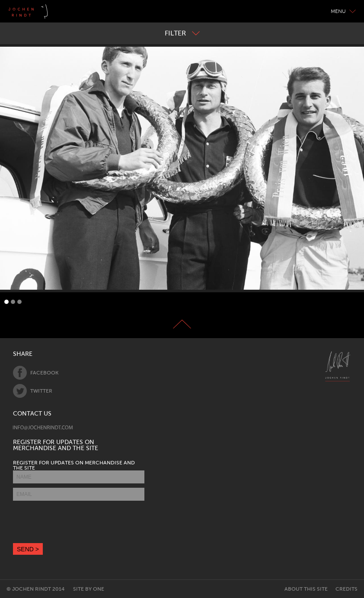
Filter (182, 33)
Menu (343, 11)
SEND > (28, 549)
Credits (346, 589)
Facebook (36, 373)
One (99, 589)
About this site (306, 589)
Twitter (33, 391)
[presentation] (79, 522)
